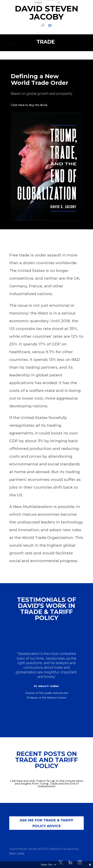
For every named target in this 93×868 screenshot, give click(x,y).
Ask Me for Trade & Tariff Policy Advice (46, 823)
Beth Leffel (17, 854)
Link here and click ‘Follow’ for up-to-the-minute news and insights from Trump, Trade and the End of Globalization (47, 784)
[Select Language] (47, 2)
